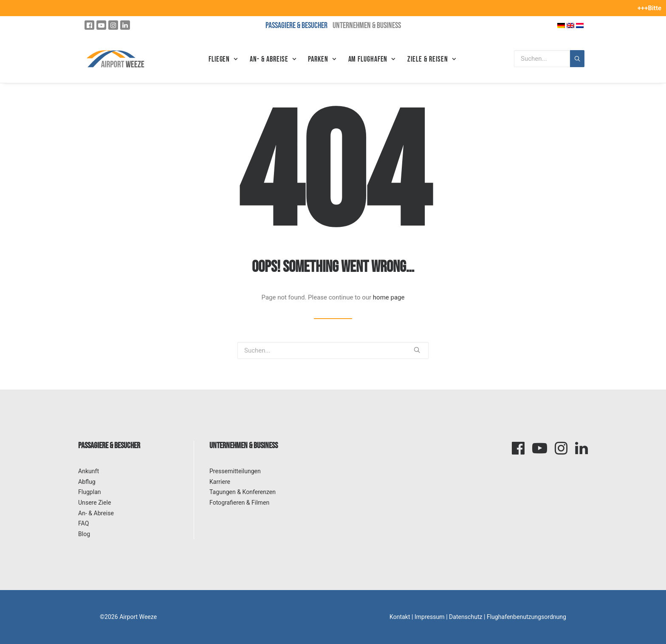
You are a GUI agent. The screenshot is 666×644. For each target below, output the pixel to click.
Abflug (87, 482)
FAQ (83, 523)
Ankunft (89, 471)
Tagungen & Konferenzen (243, 492)
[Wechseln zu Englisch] (570, 25)
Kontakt (400, 617)
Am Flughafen (372, 59)
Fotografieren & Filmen (239, 503)
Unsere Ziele (95, 503)
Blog (84, 534)
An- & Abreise (273, 59)
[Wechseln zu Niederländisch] (580, 25)
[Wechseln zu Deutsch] (561, 25)
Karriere (220, 482)
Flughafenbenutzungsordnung (526, 617)
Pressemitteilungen (235, 471)
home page (389, 297)
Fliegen (223, 59)
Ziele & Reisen (432, 59)
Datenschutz (466, 617)
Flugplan (90, 492)
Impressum (430, 617)
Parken (322, 59)
